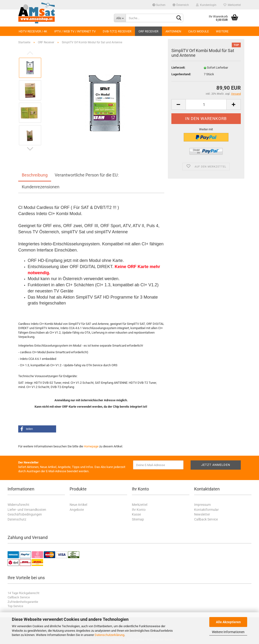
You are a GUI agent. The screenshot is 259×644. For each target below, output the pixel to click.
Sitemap (138, 519)
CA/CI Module (199, 31)
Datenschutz (17, 519)
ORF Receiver (148, 31)
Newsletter (202, 514)
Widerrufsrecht (18, 505)
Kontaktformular (206, 510)
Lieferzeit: (178, 68)
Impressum (202, 505)
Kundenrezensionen (41, 187)
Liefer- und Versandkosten (27, 510)
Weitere (222, 31)
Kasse (136, 514)
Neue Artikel (78, 505)
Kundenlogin (206, 5)
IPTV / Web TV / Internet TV (75, 31)
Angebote (77, 510)
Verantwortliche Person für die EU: (87, 175)
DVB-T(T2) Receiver (117, 31)
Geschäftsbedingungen (25, 514)
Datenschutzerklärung (109, 635)
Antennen (173, 31)
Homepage (91, 446)
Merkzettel (232, 5)
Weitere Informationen (228, 632)
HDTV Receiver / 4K (33, 31)
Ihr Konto (139, 510)
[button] (37, 429)
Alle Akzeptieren (228, 622)
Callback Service (206, 519)
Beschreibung (35, 175)
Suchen (159, 5)
